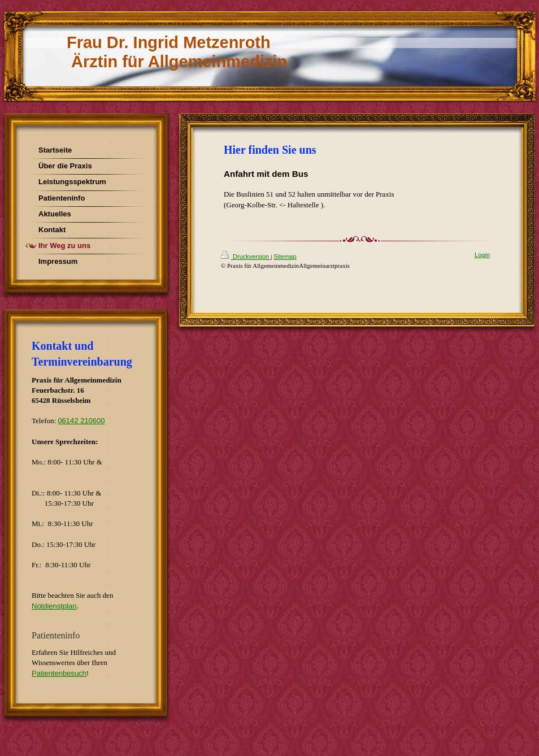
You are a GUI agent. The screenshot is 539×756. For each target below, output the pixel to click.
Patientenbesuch (59, 673)
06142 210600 (81, 421)
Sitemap (285, 257)
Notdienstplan (54, 606)
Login (482, 255)
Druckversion (246, 257)
